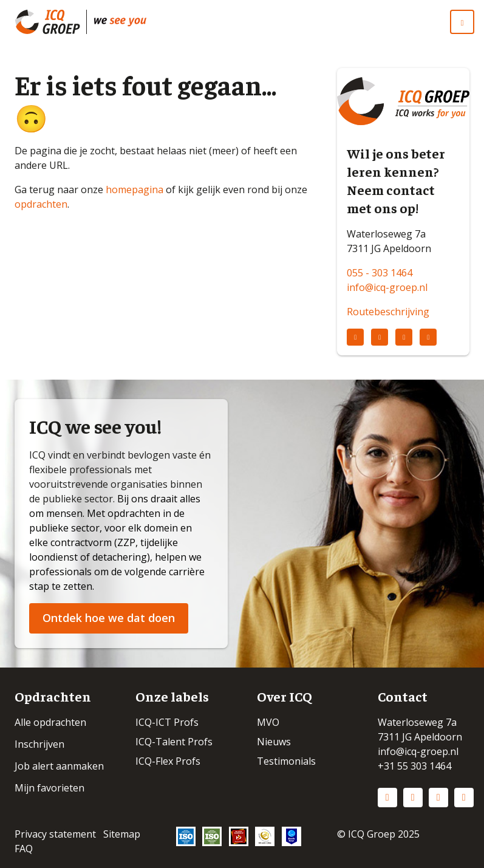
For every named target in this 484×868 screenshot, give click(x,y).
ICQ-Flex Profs (168, 761)
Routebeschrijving (388, 312)
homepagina (135, 190)
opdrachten (41, 204)
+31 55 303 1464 (414, 766)
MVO (268, 722)
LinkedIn (387, 798)
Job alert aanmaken (59, 766)
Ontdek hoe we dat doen (109, 618)
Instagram (413, 798)
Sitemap (122, 834)
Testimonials (286, 761)
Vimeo (464, 798)
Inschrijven (39, 744)
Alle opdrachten (50, 722)
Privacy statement (55, 834)
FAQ (24, 849)
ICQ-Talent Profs (174, 742)
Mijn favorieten (49, 788)
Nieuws (274, 742)
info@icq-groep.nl (387, 287)
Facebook (438, 798)
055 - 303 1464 (380, 273)
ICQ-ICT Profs (167, 722)
